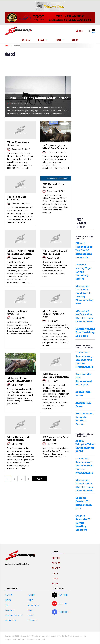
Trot (8, 605)
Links (30, 600)
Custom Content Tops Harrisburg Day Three (85, 332)
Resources (33, 605)
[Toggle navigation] (93, 31)
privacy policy (41, 639)
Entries (26, 40)
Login (81, 31)
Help (30, 610)
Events (31, 595)
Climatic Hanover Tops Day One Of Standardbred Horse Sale (84, 250)
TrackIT (59, 40)
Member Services (14, 615)
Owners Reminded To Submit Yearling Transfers (83, 523)
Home (55, 583)
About (31, 615)
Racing (9, 595)
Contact (32, 620)
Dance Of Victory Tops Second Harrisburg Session (83, 272)
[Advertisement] (86, 91)
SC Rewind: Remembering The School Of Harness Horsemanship (84, 360)
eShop (75, 40)
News (7, 45)
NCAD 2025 (10, 620)
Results (43, 40)
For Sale (10, 610)
